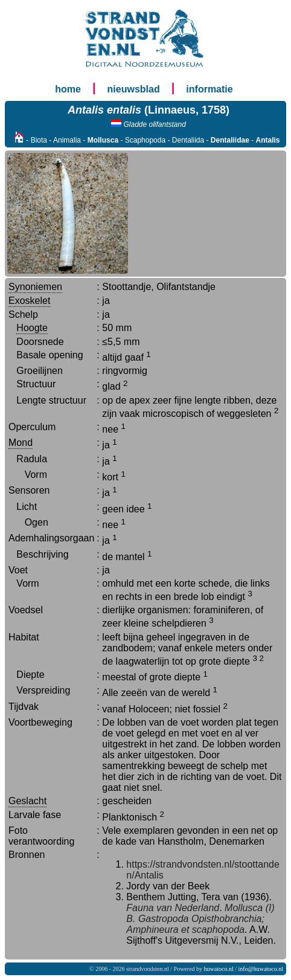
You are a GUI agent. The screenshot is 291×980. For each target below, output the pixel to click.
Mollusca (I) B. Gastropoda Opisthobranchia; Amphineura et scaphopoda (200, 919)
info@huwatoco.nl (261, 969)
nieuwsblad (134, 89)
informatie (209, 89)
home (68, 89)
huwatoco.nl (219, 969)
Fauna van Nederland (173, 908)
